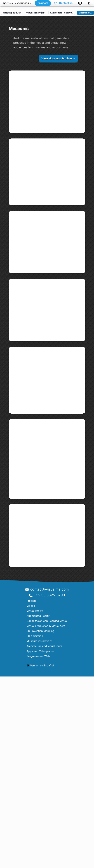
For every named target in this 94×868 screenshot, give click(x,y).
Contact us (63, 3)
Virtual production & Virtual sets (46, 844)
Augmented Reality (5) (62, 13)
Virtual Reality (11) (35, 13)
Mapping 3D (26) (12, 13)
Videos (31, 824)
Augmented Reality (38, 834)
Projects (43, 3)
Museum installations (40, 859)
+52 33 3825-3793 (47, 813)
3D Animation (35, 854)
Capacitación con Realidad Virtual (47, 839)
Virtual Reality (35, 829)
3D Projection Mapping (40, 849)
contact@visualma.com (47, 807)
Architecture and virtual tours (44, 864)
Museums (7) (85, 13)
